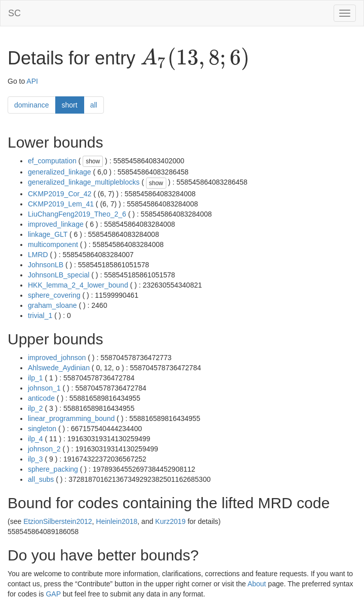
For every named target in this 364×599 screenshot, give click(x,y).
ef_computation (52, 161)
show (93, 161)
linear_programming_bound (71, 418)
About (257, 584)
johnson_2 (44, 449)
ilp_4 (35, 439)
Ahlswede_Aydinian (59, 368)
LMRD (38, 255)
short (70, 105)
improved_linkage (56, 224)
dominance (32, 105)
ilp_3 (35, 459)
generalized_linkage (60, 172)
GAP (53, 594)
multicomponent (53, 244)
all (94, 105)
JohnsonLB (46, 265)
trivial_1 (40, 315)
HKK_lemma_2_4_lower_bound (78, 285)
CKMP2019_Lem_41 (61, 204)
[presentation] (195, 59)
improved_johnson (57, 358)
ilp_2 (35, 408)
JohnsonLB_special (59, 275)
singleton (42, 429)
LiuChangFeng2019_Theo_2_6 (77, 214)
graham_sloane (52, 305)
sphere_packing (53, 469)
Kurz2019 (170, 521)
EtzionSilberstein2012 (58, 521)
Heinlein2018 (117, 521)
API (32, 81)
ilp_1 (35, 378)
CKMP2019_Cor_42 (60, 194)
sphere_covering (54, 295)
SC (14, 13)
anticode (41, 398)
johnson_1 (44, 388)
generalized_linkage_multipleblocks (84, 182)
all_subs (41, 479)
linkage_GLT (48, 234)
